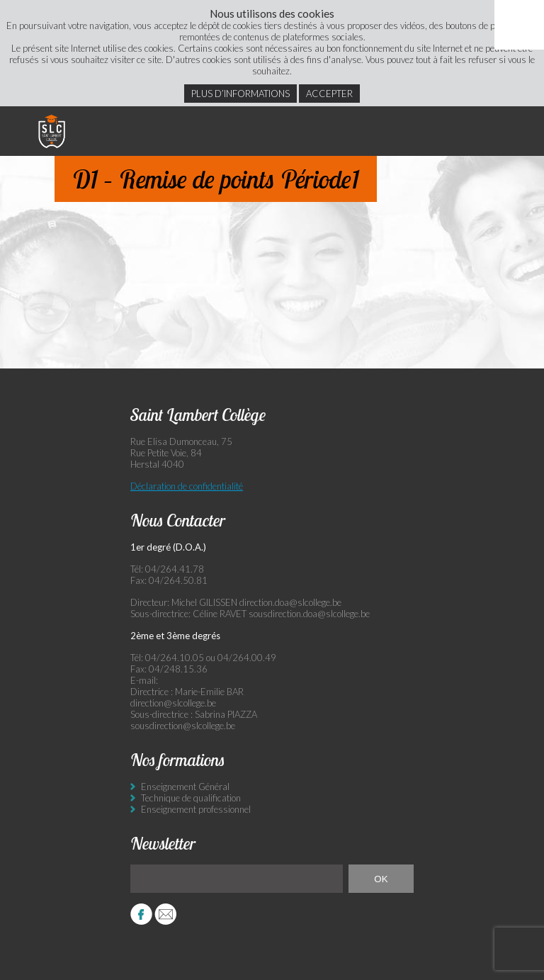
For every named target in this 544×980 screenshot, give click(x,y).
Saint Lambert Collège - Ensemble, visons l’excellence (52, 131)
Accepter (329, 94)
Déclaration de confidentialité (187, 486)
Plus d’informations (240, 94)
